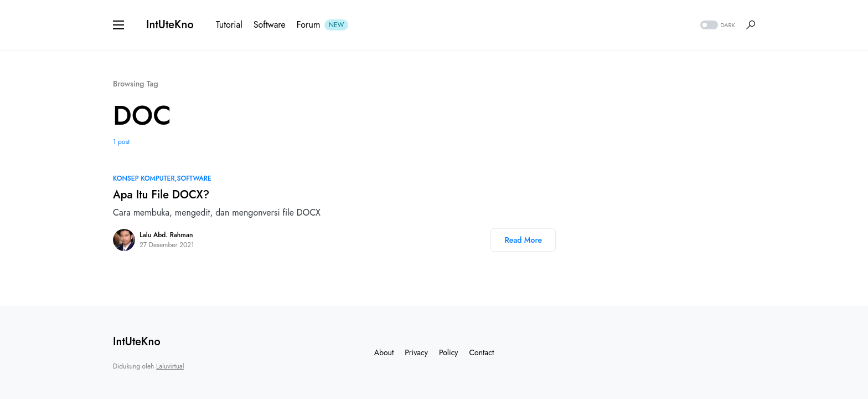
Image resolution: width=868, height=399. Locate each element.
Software (194, 178)
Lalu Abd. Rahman (166, 235)
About (384, 352)
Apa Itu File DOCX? (161, 195)
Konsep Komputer (144, 178)
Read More (523, 240)
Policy (449, 352)
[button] (118, 25)
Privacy (416, 352)
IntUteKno (170, 25)
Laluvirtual (170, 366)
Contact (482, 352)
